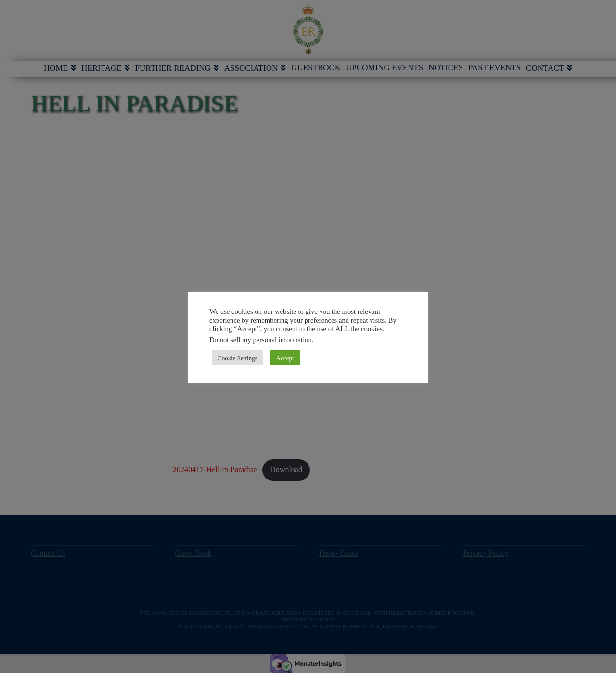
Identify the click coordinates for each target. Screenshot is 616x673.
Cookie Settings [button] (237, 358)
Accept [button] (285, 358)
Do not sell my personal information (261, 340)
